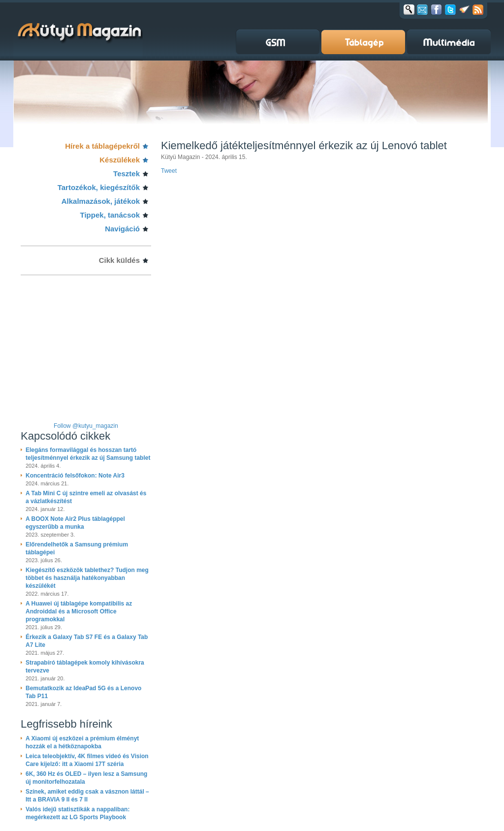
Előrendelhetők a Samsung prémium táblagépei (77, 548)
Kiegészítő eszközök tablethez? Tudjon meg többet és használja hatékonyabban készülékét (87, 578)
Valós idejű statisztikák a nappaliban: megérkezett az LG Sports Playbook (78, 813)
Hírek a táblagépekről (102, 146)
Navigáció (122, 229)
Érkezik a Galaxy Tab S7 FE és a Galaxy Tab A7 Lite (87, 641)
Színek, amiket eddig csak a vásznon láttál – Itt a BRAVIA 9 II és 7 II (87, 796)
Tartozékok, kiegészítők (99, 187)
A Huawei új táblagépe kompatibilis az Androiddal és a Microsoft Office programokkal (79, 611)
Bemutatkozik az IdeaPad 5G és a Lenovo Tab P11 (83, 692)
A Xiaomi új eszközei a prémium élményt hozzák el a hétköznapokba (82, 742)
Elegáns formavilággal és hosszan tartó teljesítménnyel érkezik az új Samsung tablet (88, 454)
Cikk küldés (119, 260)
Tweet (169, 171)
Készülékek (120, 160)
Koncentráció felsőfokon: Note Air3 (75, 476)
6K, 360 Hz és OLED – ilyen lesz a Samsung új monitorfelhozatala (86, 778)
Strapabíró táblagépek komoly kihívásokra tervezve (85, 667)
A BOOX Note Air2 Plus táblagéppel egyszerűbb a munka (75, 523)
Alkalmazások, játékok (101, 201)
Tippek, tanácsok (110, 215)
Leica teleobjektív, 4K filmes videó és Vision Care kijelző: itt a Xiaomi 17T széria (87, 760)
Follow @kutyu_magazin (86, 426)
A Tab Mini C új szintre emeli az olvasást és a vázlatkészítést (86, 497)
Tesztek (126, 174)
